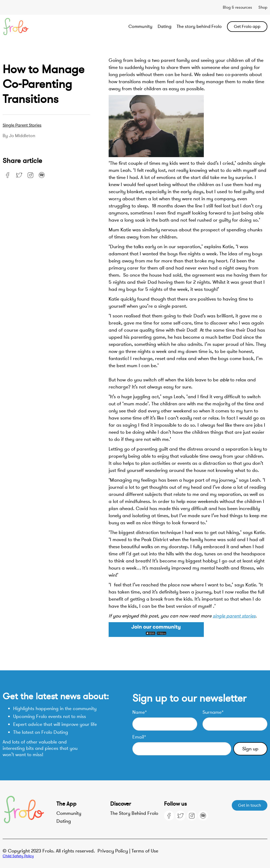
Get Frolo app (247, 27)
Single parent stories (22, 125)
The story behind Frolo (199, 26)
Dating (165, 26)
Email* (139, 737)
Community (140, 26)
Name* (140, 712)
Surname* (213, 712)
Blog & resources (237, 7)
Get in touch (250, 805)
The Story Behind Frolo (134, 813)
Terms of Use (145, 851)
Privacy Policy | (115, 851)
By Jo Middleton (19, 136)
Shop (263, 7)
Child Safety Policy (18, 856)
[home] (29, 27)
